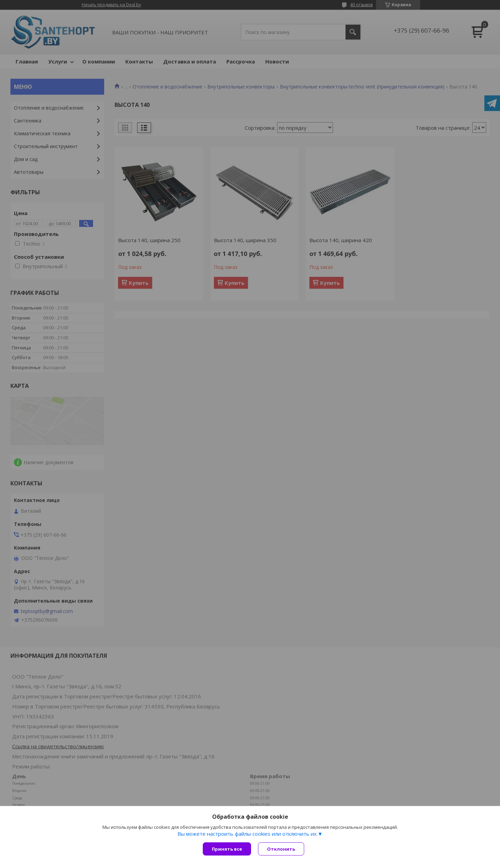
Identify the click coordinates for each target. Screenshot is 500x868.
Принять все (227, 849)
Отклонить (281, 849)
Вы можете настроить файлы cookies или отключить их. (248, 834)
